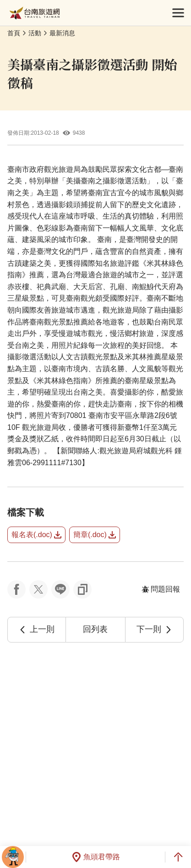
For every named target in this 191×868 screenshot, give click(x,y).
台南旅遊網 (35, 13)
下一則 (154, 629)
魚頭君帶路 (96, 857)
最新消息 (62, 33)
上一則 (37, 629)
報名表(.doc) (36, 535)
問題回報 (161, 589)
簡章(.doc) (95, 535)
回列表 (95, 629)
